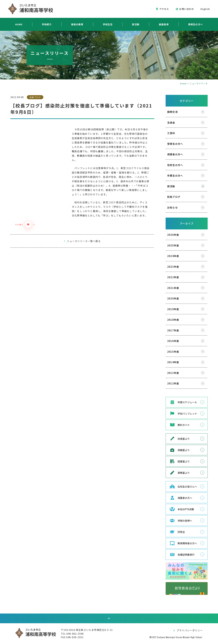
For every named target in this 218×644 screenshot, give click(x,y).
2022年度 (173, 277)
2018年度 (173, 320)
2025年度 (173, 245)
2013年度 (173, 373)
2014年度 (173, 362)
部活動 (136, 24)
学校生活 (108, 24)
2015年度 (173, 352)
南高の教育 (77, 24)
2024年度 (173, 256)
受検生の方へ (195, 24)
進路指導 (164, 24)
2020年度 (173, 298)
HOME (19, 24)
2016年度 (173, 341)
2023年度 (173, 267)
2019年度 (173, 309)
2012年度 (173, 383)
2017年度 (173, 330)
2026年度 (173, 235)
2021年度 (173, 288)
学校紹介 (47, 24)
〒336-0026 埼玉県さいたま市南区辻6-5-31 (87, 630)
